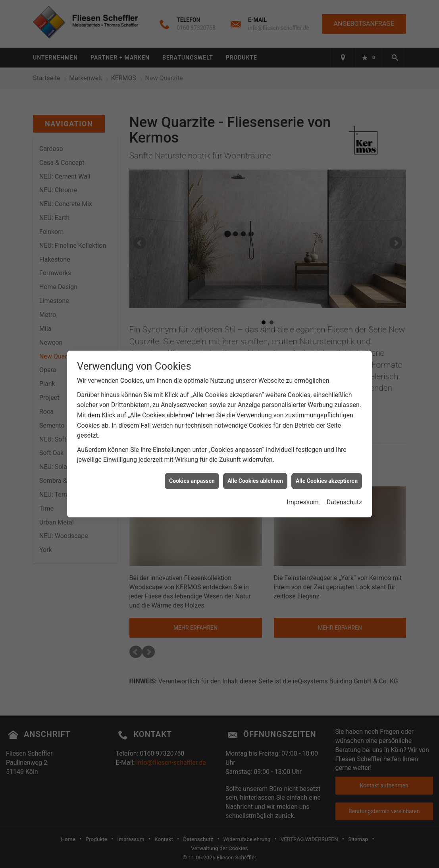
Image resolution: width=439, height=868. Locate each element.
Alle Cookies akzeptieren (327, 469)
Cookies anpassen (192, 469)
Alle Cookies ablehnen (255, 469)
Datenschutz (344, 491)
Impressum (303, 491)
